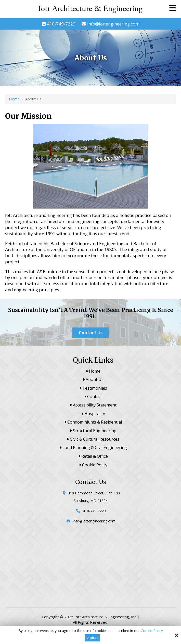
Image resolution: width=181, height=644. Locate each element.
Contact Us (91, 333)
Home (14, 99)
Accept (92, 638)
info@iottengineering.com (113, 24)
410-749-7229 (61, 24)
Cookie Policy (152, 631)
